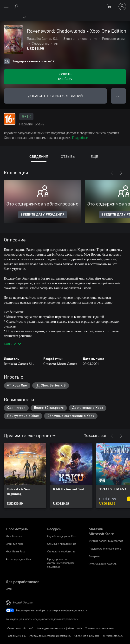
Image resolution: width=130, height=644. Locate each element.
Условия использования (100, 628)
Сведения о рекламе (87, 636)
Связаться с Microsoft (20, 628)
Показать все (95, 435)
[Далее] (121, 173)
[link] (25, 476)
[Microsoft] (65, 4)
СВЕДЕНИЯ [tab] (39, 156)
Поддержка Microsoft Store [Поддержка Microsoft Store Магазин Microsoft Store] (105, 548)
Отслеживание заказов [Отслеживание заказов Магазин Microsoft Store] (103, 564)
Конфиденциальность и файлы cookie (59, 628)
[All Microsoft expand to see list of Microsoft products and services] (6, 6)
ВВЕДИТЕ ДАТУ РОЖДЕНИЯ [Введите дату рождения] (42, 215)
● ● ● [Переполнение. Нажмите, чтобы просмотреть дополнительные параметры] (119, 96)
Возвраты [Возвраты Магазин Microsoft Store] (94, 556)
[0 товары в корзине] (111, 6)
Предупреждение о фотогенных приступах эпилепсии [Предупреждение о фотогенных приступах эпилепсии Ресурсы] (61, 563)
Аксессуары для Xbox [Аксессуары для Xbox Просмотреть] (18, 559)
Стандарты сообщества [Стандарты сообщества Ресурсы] (61, 551)
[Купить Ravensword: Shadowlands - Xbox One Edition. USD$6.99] (65, 77)
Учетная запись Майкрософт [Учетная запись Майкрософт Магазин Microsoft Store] (106, 541)
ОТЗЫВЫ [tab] (68, 156)
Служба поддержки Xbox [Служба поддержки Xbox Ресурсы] (62, 536)
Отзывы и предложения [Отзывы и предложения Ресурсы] (62, 544)
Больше (12, 344)
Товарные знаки (17, 636)
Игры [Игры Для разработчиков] (9, 589)
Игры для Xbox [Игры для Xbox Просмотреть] (15, 544)
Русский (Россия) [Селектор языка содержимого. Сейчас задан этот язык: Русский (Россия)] (23, 602)
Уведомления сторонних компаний (50, 636)
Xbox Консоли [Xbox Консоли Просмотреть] (14, 536)
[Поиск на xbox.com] (17, 6)
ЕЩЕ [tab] (94, 156)
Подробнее (80, 138)
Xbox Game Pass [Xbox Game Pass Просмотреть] (15, 551)
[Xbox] (13, 17)
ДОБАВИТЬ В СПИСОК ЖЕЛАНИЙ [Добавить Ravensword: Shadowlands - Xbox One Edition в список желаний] (55, 96)
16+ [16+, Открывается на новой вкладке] (26, 117)
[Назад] (112, 173)
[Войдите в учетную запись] (122, 6)
